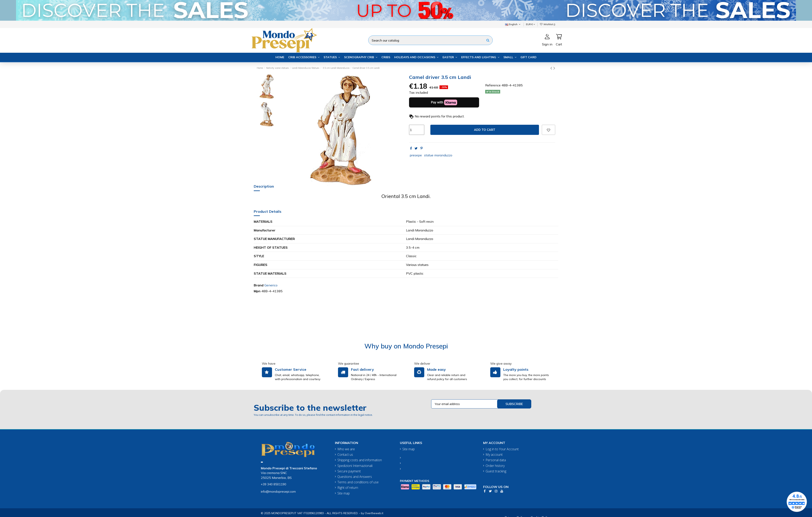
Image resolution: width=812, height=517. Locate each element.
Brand (259, 285)
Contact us (345, 455)
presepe (416, 155)
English (513, 24)
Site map (344, 493)
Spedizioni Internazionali (355, 466)
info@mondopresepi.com (278, 492)
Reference (493, 85)
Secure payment (349, 471)
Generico (271, 285)
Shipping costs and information (360, 460)
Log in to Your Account (502, 449)
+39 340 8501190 (274, 484)
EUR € (531, 24)
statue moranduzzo (438, 155)
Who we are (346, 449)
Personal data (496, 460)
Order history (495, 466)
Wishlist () (547, 24)
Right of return (348, 488)
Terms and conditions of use (358, 482)
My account (494, 455)
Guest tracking (496, 471)
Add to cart (485, 130)
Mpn (257, 291)
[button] (304, 57)
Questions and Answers (355, 477)
